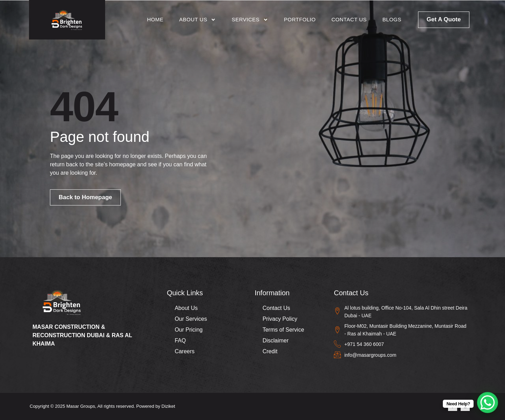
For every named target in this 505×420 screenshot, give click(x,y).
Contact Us (349, 19)
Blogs (392, 19)
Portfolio (300, 19)
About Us (197, 20)
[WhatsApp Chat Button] (488, 403)
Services (250, 20)
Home (155, 19)
